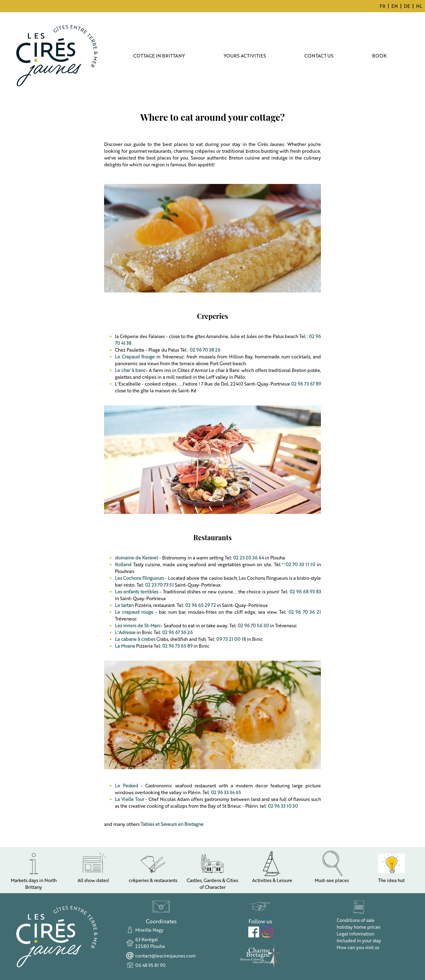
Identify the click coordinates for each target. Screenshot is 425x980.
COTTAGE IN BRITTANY (159, 56)
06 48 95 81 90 (150, 965)
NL (419, 6)
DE (407, 6)
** (299, 564)
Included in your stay (359, 940)
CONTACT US (319, 56)
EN (395, 6)
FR (383, 6)
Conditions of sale (356, 920)
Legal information (355, 934)
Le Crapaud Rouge (135, 357)
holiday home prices (358, 927)
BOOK (379, 56)
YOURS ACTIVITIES (245, 56)
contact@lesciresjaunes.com (165, 956)
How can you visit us (358, 947)
